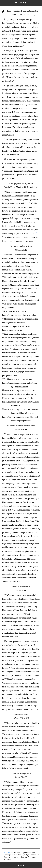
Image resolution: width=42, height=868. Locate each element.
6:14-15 (7, 853)
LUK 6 (20, 3)
